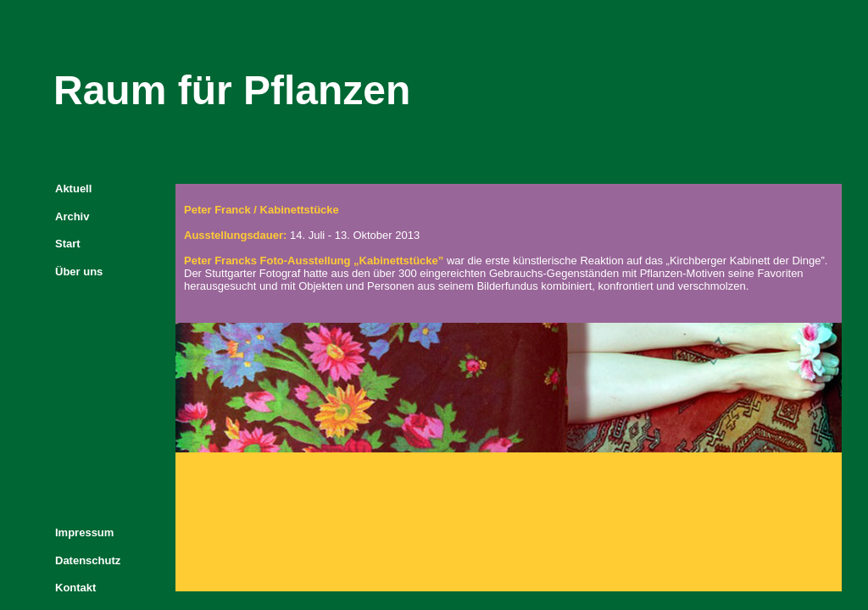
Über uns (79, 272)
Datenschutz (88, 560)
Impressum (84, 532)
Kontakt (75, 588)
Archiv (72, 216)
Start (68, 244)
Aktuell (73, 189)
